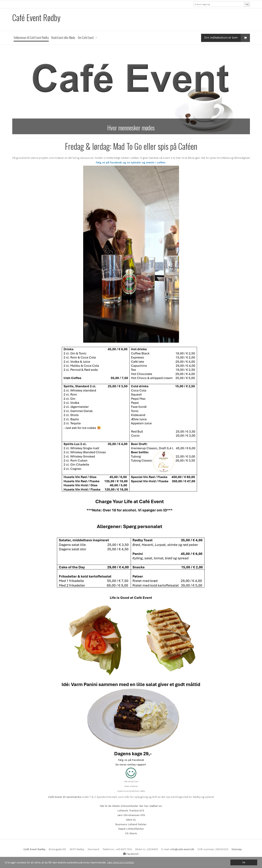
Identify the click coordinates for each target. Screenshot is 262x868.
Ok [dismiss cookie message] (244, 862)
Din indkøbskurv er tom (227, 38)
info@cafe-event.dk (182, 849)
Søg (247, 4)
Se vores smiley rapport (131, 765)
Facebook (131, 854)
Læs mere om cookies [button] (121, 862)
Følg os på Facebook (131, 760)
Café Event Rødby (36, 18)
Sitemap (237, 849)
